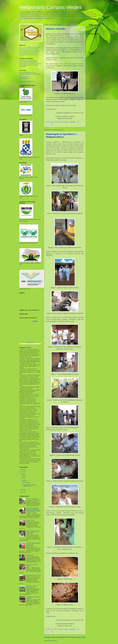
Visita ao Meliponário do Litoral (33, 575)
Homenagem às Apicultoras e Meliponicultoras (61, 135)
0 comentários (72, 122)
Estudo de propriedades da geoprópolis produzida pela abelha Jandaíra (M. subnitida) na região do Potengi (33, 510)
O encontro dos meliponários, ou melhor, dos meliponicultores (33, 544)
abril (23, 478)
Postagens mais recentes (52, 637)
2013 (22, 474)
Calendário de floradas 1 (32, 586)
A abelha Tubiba (30, 520)
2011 (22, 492)
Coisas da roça (30, 555)
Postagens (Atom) (53, 641)
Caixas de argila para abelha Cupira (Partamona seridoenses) (33, 532)
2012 (22, 490)
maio (24, 476)
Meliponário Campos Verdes (50, 7)
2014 (22, 472)
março (24, 481)
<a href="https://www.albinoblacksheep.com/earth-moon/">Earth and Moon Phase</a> (30, 332)
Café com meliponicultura (32, 499)
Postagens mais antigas (78, 637)
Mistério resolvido (55, 29)
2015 (22, 469)
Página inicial (65, 637)
